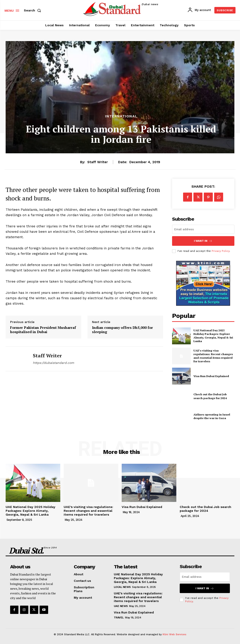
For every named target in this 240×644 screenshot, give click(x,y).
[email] (203, 229)
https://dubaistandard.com (53, 363)
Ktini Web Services (174, 634)
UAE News (121, 605)
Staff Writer (98, 162)
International (121, 116)
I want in (203, 241)
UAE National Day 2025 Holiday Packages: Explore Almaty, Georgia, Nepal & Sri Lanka (213, 336)
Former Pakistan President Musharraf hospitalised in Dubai (43, 330)
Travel (119, 617)
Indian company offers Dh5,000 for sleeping (122, 330)
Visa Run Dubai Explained (211, 376)
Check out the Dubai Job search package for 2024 (210, 396)
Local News (122, 586)
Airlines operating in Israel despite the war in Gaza (211, 416)
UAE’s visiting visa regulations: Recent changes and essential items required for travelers (213, 356)
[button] (33, 10)
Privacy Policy (221, 251)
